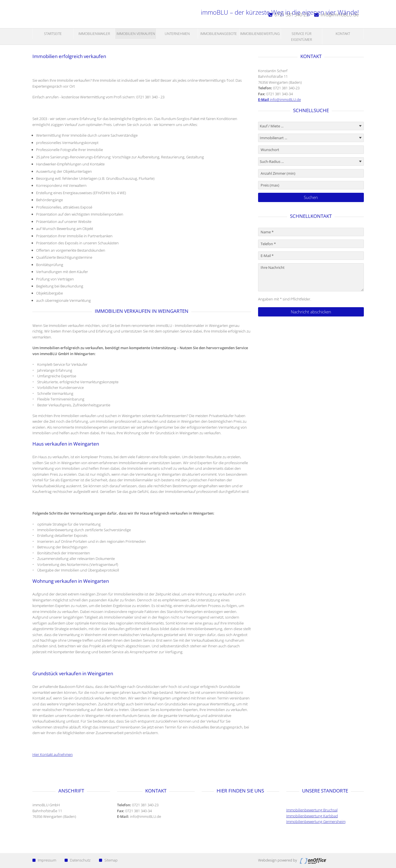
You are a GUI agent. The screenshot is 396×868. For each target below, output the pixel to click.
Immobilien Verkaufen (136, 34)
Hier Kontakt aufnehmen (53, 754)
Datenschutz (78, 860)
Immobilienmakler (94, 34)
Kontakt (343, 34)
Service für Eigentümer (302, 36)
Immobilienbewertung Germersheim (316, 821)
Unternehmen (177, 34)
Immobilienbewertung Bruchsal (312, 810)
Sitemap (108, 860)
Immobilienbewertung (260, 34)
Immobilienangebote (219, 34)
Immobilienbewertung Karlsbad (312, 816)
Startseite (53, 34)
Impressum (44, 860)
